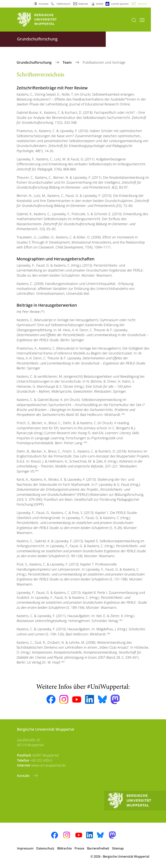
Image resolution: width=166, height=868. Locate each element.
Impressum (25, 848)
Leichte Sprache (120, 4)
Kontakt (24, 776)
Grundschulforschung (35, 62)
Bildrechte (64, 848)
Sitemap (118, 848)
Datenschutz (45, 848)
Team (68, 62)
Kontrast (44, 4)
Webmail (83, 4)
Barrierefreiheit (98, 848)
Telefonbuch (63, 4)
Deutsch (143, 4)
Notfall (100, 4)
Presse (79, 848)
